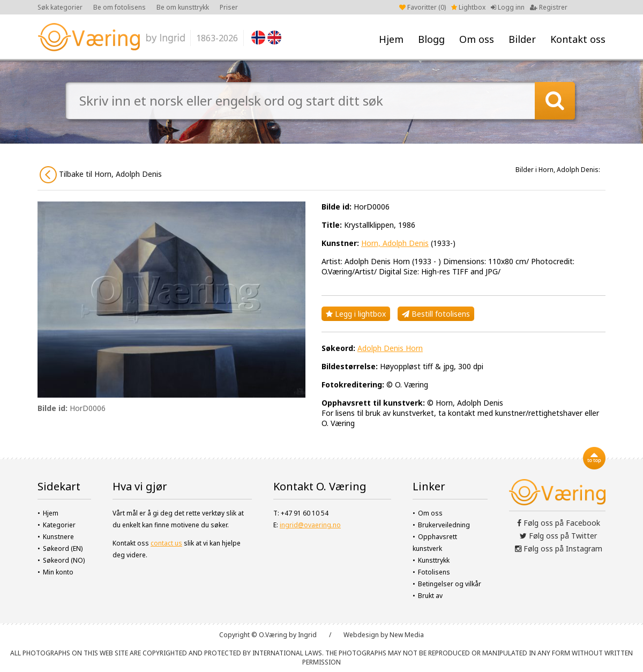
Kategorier (59, 525)
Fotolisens (434, 572)
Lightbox (468, 7)
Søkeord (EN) (63, 548)
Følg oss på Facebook (559, 523)
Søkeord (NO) (64, 560)
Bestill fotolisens (436, 314)
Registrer (549, 7)
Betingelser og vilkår (450, 584)
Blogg (431, 39)
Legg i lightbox (356, 314)
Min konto (58, 572)
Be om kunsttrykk (183, 7)
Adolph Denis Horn (390, 348)
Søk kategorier (60, 7)
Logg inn (508, 7)
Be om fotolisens (119, 7)
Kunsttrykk (434, 560)
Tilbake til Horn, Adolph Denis (101, 175)
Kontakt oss (578, 39)
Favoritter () (423, 7)
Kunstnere (58, 537)
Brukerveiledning (444, 525)
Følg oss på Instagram (559, 548)
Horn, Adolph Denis (395, 243)
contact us (166, 543)
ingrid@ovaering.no (310, 525)
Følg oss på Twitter (558, 536)
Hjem (391, 39)
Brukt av (430, 596)
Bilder (522, 39)
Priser (229, 7)
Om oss (477, 39)
